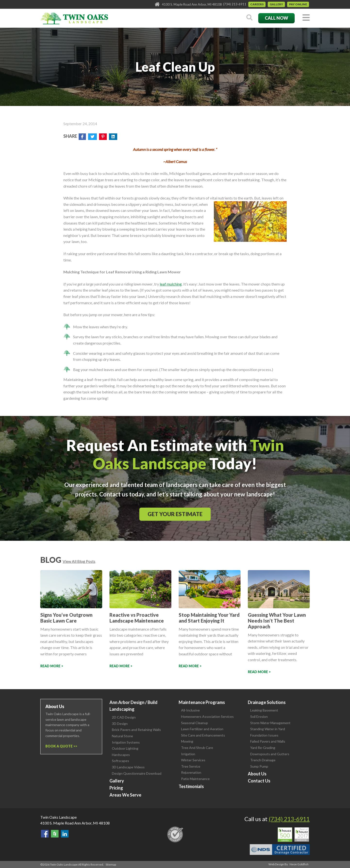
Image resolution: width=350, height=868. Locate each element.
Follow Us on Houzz (55, 834)
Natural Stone (122, 736)
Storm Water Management (270, 723)
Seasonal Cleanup (195, 723)
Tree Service (191, 766)
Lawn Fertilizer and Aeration (202, 729)
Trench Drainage (263, 760)
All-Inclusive (190, 710)
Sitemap (111, 864)
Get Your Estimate (175, 514)
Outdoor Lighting (125, 748)
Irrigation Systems (126, 742)
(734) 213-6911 (235, 4)
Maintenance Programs (202, 702)
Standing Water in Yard (268, 729)
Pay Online (298, 4)
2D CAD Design (124, 717)
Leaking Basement (264, 710)
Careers (257, 4)
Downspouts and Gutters (270, 754)
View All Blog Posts (79, 561)
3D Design (120, 724)
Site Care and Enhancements (203, 735)
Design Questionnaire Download (137, 773)
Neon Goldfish (299, 864)
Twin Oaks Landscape (58, 817)
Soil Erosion (259, 716)
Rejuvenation (191, 772)
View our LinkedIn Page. (65, 834)
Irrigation (188, 754)
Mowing (187, 741)
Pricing (116, 788)
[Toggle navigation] (306, 18)
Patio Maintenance (195, 779)
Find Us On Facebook (45, 834)
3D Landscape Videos (128, 767)
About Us (257, 774)
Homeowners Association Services (207, 716)
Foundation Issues (264, 735)
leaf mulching (171, 284)
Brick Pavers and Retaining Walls (136, 730)
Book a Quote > (60, 746)
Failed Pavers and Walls (268, 741)
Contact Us (259, 781)
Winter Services (193, 760)
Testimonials (191, 786)
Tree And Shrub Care (197, 748)
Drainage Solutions (267, 702)
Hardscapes (121, 755)
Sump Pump (259, 766)
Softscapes (121, 761)
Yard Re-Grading (263, 748)
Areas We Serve (125, 795)
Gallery (276, 4)
